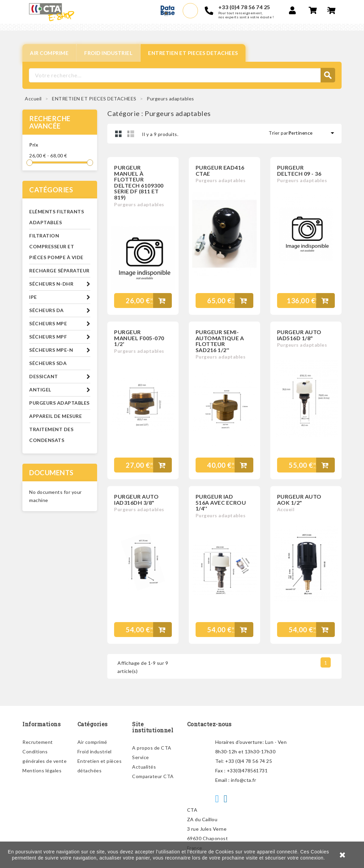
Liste (131, 134)
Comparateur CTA (153, 776)
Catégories (51, 190)
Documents (51, 472)
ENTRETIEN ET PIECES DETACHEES (193, 53)
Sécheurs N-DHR (51, 284)
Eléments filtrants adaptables (57, 217)
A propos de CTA (152, 748)
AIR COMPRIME (49, 53)
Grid (119, 134)
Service (141, 757)
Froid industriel (95, 751)
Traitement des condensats (51, 435)
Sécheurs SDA (48, 363)
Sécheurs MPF (48, 337)
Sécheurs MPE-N (51, 350)
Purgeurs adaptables (59, 403)
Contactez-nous (209, 724)
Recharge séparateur (59, 271)
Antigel (40, 390)
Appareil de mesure (56, 416)
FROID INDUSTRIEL (108, 53)
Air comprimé (92, 742)
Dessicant (44, 376)
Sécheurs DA (47, 310)
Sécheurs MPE (48, 323)
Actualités (144, 767)
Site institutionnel (153, 727)
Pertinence (312, 133)
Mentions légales (42, 770)
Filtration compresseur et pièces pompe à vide (56, 246)
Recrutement (38, 742)
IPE (33, 297)
